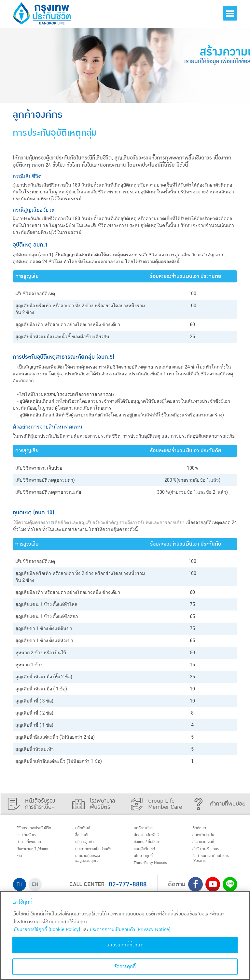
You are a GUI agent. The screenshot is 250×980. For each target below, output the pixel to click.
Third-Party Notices (157, 871)
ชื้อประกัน (86, 837)
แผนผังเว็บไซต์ (149, 854)
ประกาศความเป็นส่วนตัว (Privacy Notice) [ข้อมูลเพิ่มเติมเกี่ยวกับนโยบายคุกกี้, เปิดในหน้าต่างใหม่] (130, 930)
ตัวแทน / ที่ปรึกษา (152, 846)
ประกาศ (92, 857)
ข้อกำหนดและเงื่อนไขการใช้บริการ (213, 865)
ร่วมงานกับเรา (31, 837)
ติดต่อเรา (202, 829)
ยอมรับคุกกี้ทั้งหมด (125, 945)
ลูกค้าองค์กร (147, 829)
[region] (125, 935)
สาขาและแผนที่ (208, 846)
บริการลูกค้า (88, 846)
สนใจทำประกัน (208, 837)
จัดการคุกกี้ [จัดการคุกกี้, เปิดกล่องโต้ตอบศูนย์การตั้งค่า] (125, 966)
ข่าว (21, 862)
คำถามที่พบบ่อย (34, 846)
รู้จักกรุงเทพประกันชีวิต (40, 829)
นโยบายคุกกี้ (147, 862)
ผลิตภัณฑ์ (86, 829)
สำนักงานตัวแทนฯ (211, 854)
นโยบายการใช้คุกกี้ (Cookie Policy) (46, 930)
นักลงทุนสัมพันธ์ (151, 837)
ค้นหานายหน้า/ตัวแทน (39, 854)
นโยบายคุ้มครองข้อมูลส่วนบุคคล (92, 872)
